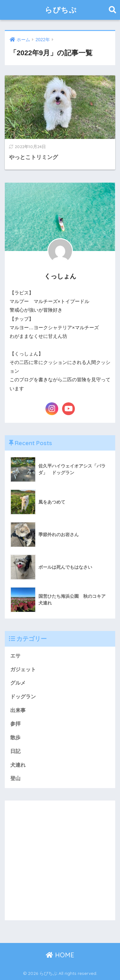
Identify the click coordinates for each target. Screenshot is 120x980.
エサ (15, 656)
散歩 (15, 737)
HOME (60, 955)
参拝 (15, 724)
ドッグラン (23, 697)
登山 (15, 778)
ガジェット (23, 669)
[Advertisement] (60, 860)
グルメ (18, 683)
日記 (15, 751)
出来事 (18, 710)
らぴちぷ (61, 10)
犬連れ (18, 765)
